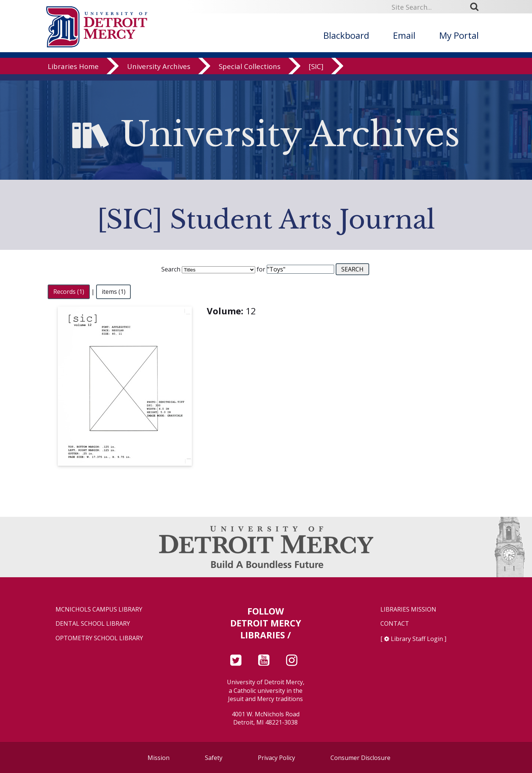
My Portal (459, 35)
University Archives (159, 73)
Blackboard (346, 35)
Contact (395, 624)
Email (404, 35)
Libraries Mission (408, 609)
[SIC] (316, 73)
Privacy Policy (276, 758)
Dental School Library (93, 624)
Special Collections (250, 73)
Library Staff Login (417, 639)
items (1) (114, 292)
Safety (214, 758)
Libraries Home (73, 73)
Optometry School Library (99, 638)
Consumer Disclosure (360, 758)
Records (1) (69, 292)
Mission (159, 758)
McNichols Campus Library (99, 609)
